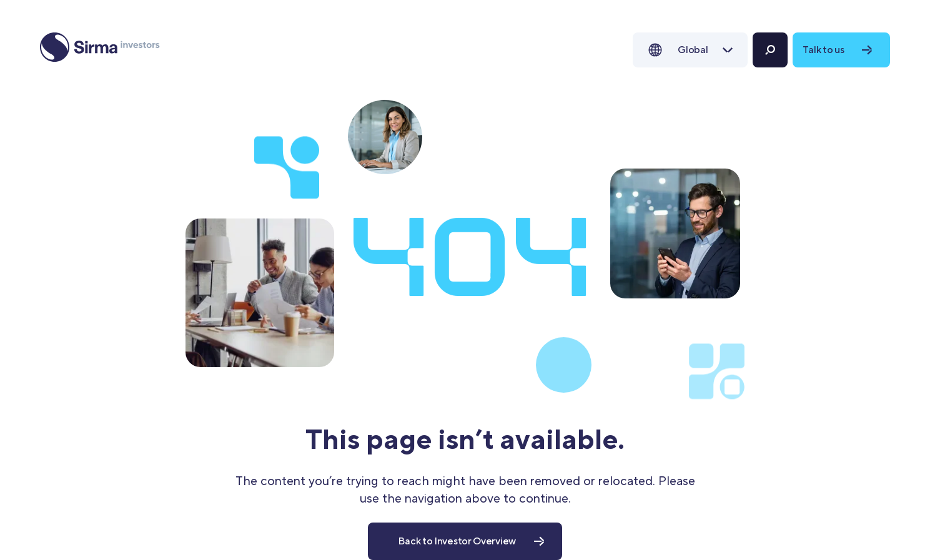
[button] (690, 50)
